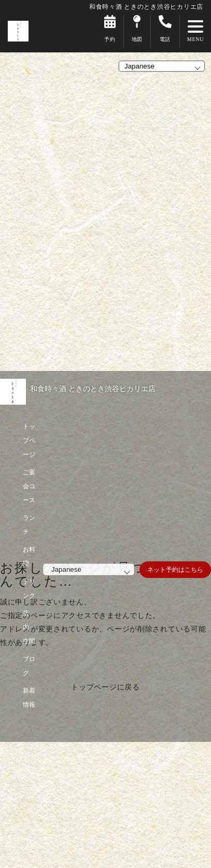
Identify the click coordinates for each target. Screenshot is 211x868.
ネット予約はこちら (175, 570)
